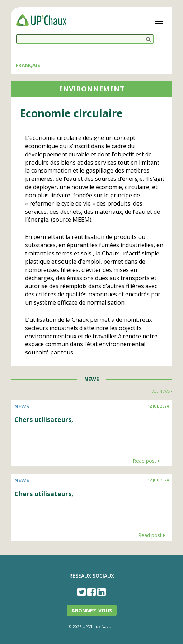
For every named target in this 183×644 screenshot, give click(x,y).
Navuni (108, 627)
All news (162, 391)
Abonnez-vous (92, 610)
